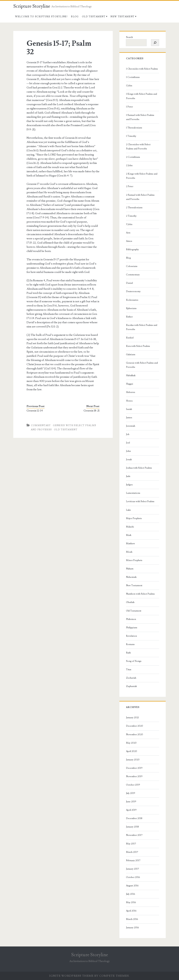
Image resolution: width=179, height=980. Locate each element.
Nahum (130, 569)
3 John (129, 224)
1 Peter (129, 107)
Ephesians (131, 308)
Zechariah (131, 678)
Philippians (132, 628)
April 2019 (131, 810)
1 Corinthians (133, 77)
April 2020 (132, 751)
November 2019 (134, 776)
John (128, 451)
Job (128, 434)
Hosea (129, 401)
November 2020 (135, 735)
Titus (129, 670)
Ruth (128, 653)
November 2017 (134, 835)
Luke (128, 510)
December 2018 (134, 818)
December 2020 (135, 726)
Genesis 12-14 (35, 411)
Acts (128, 233)
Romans (130, 644)
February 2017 (133, 860)
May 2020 (131, 743)
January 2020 (133, 760)
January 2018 (132, 827)
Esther (129, 317)
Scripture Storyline (32, 6)
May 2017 (131, 844)
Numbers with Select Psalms (140, 594)
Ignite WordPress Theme (71, 976)
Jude (128, 476)
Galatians (131, 355)
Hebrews (131, 392)
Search (129, 37)
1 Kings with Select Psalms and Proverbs (142, 96)
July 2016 (131, 894)
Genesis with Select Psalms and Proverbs (142, 365)
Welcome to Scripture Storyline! (41, 17)
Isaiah (129, 409)
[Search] (155, 43)
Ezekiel (130, 338)
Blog (75, 17)
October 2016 (133, 877)
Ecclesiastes (132, 300)
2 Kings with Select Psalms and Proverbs (142, 176)
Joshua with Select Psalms (139, 468)
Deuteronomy (133, 291)
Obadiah (130, 602)
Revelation (131, 636)
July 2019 (131, 793)
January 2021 (132, 718)
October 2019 (133, 785)
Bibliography (132, 249)
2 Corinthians (133, 157)
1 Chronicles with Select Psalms (142, 69)
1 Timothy (131, 136)
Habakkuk (131, 375)
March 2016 (132, 919)
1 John (129, 86)
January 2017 (133, 869)
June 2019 (131, 802)
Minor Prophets (134, 560)
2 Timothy (131, 216)
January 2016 (133, 928)
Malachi (130, 527)
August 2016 (132, 886)
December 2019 (134, 768)
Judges (129, 485)
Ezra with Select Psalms (138, 346)
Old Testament (94, 17)
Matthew (130, 544)
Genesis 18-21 (92, 411)
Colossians (132, 266)
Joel (128, 443)
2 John (129, 165)
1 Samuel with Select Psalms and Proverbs (140, 117)
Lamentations (133, 493)
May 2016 (131, 902)
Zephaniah (131, 686)
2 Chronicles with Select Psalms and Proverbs (138, 147)
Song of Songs (134, 661)
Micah (129, 552)
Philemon (131, 619)
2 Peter (130, 186)
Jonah (129, 460)
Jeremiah (131, 426)
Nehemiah (131, 577)
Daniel (129, 283)
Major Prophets (134, 518)
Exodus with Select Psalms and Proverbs (142, 327)
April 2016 (131, 911)
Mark (129, 535)
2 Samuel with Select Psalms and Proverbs (140, 197)
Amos (129, 241)
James (129, 418)
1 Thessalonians (134, 128)
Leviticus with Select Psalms (140, 501)
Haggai (130, 384)
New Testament (122, 17)
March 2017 (132, 852)
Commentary (41, 425)
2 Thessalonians (134, 208)
